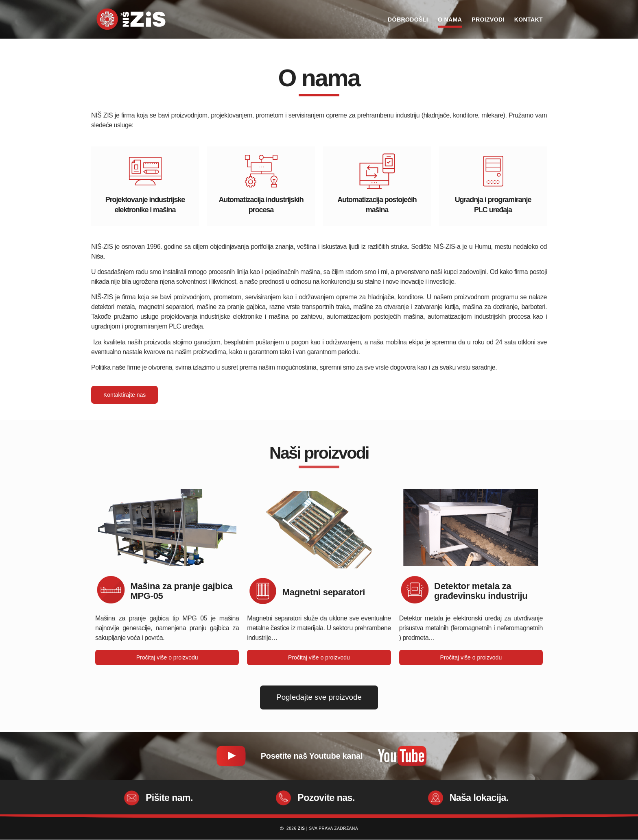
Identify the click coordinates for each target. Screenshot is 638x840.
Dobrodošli (408, 20)
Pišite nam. (169, 798)
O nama (450, 20)
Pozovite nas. (326, 798)
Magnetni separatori (324, 592)
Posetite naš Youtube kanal (312, 756)
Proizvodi (488, 20)
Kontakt (529, 20)
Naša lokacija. (479, 798)
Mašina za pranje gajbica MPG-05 (181, 591)
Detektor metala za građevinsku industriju (481, 591)
